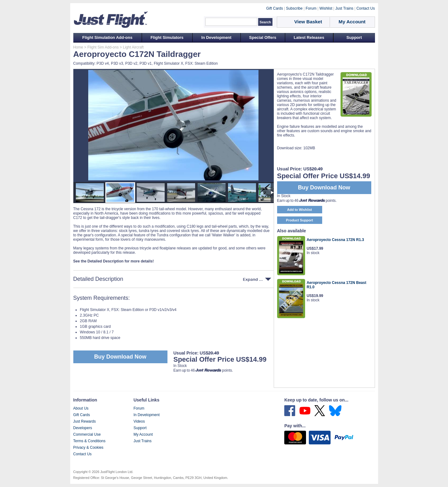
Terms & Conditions (89, 441)
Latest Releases (309, 37)
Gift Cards (82, 415)
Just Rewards (85, 421)
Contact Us (82, 454)
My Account (143, 434)
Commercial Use (87, 434)
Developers (83, 428)
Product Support (300, 220)
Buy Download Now (120, 357)
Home (78, 47)
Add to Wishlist (299, 210)
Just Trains (143, 441)
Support (354, 37)
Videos (139, 421)
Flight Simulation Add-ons (107, 37)
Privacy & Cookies (88, 448)
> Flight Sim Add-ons (101, 47)
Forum (139, 408)
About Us (81, 408)
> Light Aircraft (131, 47)
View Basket (308, 22)
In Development (216, 37)
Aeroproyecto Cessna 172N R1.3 (335, 240)
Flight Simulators (167, 37)
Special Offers (263, 37)
